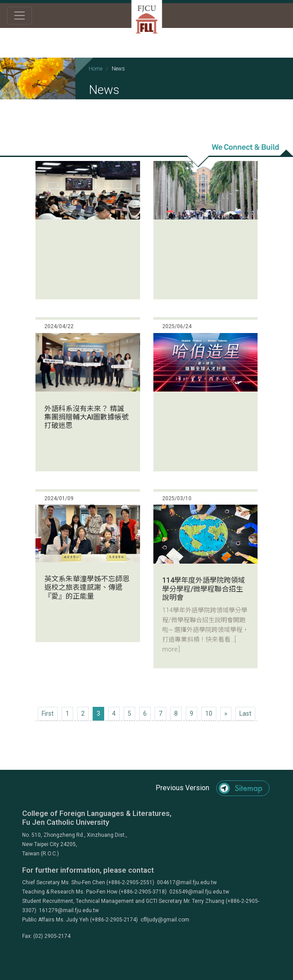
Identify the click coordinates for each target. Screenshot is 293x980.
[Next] (226, 714)
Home (96, 69)
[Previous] (48, 714)
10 (209, 713)
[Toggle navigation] (20, 16)
